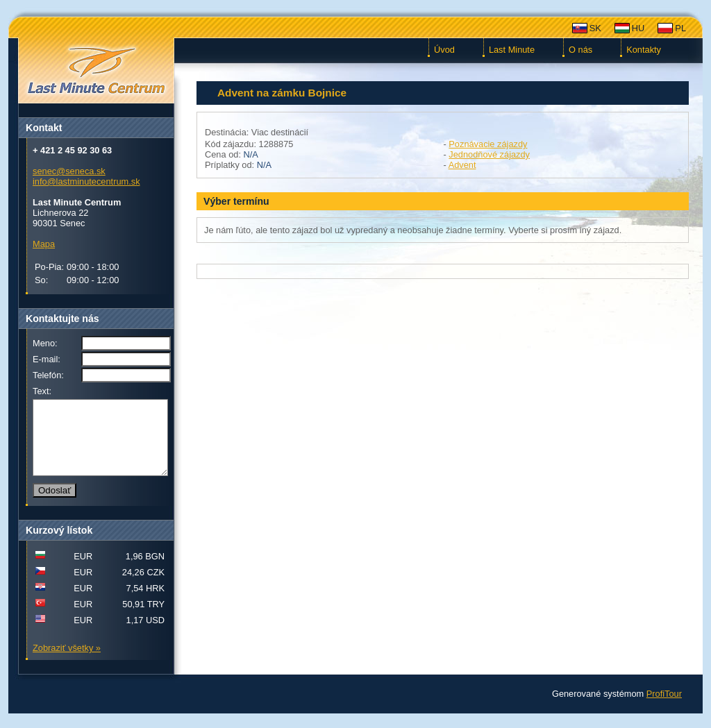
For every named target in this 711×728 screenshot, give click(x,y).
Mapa (44, 244)
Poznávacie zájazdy (488, 144)
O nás (580, 50)
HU (638, 28)
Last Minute (512, 50)
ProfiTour (664, 708)
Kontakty (644, 50)
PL (680, 28)
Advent (462, 165)
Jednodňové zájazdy (489, 154)
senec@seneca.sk (69, 171)
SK (595, 28)
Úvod (444, 50)
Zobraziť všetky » (67, 662)
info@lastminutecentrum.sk (86, 181)
